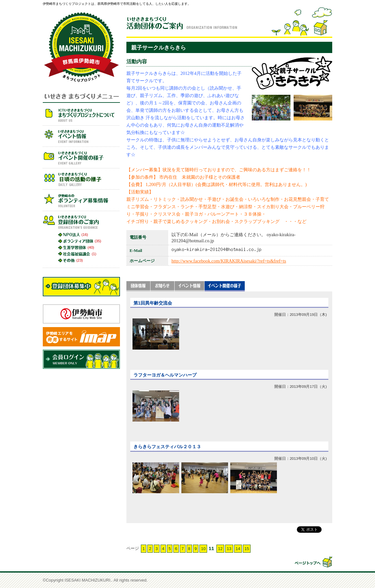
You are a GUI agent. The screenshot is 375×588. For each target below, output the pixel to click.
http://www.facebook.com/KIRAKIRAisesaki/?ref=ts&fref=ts (229, 261)
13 (229, 549)
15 (247, 549)
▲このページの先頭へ (313, 562)
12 (220, 549)
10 (203, 549)
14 (238, 549)
